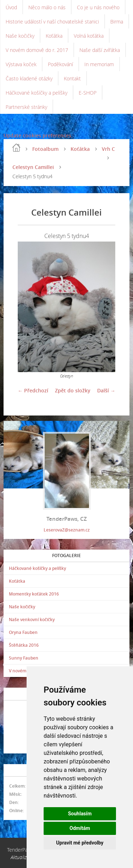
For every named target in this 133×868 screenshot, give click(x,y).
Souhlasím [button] (80, 814)
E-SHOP (88, 93)
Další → (106, 390)
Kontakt (72, 78)
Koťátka (54, 36)
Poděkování (60, 64)
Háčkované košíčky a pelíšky (37, 93)
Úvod (11, 7)
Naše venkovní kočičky (32, 620)
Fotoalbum (45, 149)
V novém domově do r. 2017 (37, 50)
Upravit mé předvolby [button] (80, 843)
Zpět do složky (73, 390)
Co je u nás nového (98, 7)
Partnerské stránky (26, 107)
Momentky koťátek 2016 (34, 594)
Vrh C (108, 149)
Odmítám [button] (80, 828)
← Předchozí (33, 390)
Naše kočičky (20, 36)
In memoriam (99, 64)
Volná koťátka (89, 36)
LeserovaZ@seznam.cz (67, 530)
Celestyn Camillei (33, 167)
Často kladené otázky (29, 78)
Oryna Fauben (23, 632)
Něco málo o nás (47, 7)
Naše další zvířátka (100, 50)
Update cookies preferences (37, 135)
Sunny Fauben (24, 658)
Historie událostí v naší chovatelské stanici (52, 22)
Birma (117, 22)
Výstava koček (21, 64)
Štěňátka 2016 (24, 645)
